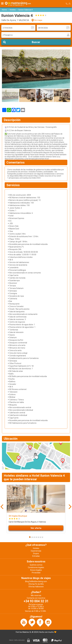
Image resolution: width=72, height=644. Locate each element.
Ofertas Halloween (36, 587)
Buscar (36, 42)
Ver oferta (36, 528)
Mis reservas (36, 595)
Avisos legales (36, 570)
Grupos (36, 553)
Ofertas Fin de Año (36, 584)
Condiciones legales (36, 567)
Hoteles (13, 10)
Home (4, 10)
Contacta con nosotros (36, 598)
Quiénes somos (36, 565)
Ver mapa (38, 20)
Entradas (36, 556)
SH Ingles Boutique (18, 516)
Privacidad (36, 573)
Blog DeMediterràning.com (36, 581)
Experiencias (36, 551)
